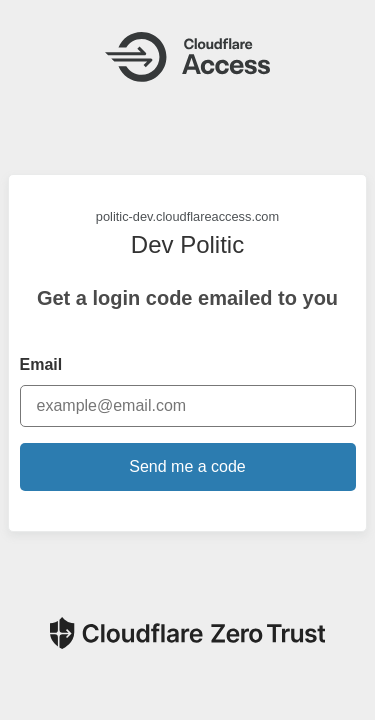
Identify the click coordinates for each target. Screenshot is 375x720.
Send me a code (187, 466)
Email (41, 364)
